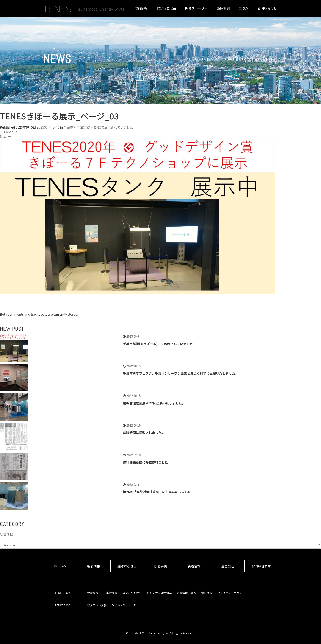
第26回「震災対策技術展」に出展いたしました (157, 492)
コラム (244, 8)
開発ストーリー (196, 8)
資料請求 (207, 593)
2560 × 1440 (50, 127)
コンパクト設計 (132, 593)
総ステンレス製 (97, 605)
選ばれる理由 (166, 8)
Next (5, 136)
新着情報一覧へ (186, 593)
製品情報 (141, 8)
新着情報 (6, 534)
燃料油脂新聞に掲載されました (145, 462)
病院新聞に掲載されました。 (144, 433)
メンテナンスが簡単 (159, 593)
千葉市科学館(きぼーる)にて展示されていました (98, 127)
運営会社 (228, 566)
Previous (8, 132)
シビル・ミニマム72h (125, 605)
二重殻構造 (110, 593)
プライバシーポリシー (231, 593)
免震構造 (93, 593)
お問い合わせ (267, 8)
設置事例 (223, 8)
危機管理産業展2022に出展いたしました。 (154, 403)
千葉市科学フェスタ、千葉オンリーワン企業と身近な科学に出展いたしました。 (181, 373)
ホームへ (60, 566)
